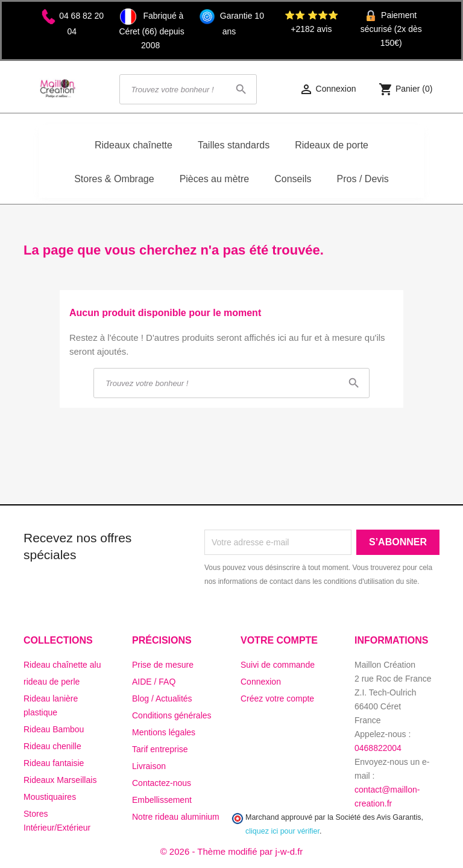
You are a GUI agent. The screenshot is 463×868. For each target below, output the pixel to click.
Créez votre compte (277, 699)
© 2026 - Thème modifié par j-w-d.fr (232, 851)
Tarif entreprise (160, 749)
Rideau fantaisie (54, 763)
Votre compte (279, 640)
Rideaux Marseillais (60, 780)
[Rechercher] (188, 89)
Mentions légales (164, 732)
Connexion (261, 682)
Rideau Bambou (54, 729)
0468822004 (378, 748)
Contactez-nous (162, 783)
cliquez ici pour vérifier (282, 831)
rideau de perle (52, 682)
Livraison (149, 766)
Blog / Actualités (162, 699)
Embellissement (162, 800)
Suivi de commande (278, 665)
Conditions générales (172, 715)
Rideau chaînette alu (62, 665)
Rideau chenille (52, 746)
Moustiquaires (50, 797)
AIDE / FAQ (154, 682)
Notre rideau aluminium (176, 817)
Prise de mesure (163, 665)
